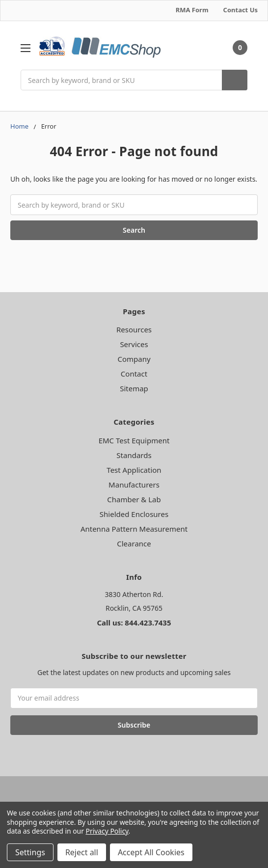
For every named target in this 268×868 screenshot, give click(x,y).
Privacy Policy (107, 831)
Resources (134, 329)
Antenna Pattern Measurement (134, 529)
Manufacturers (134, 485)
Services (134, 344)
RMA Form (192, 10)
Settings (30, 852)
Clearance (134, 543)
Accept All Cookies (151, 852)
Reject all (82, 852)
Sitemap (134, 388)
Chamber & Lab (134, 499)
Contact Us (241, 10)
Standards (134, 455)
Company (134, 359)
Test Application (134, 470)
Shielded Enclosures (134, 514)
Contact (134, 374)
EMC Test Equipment (134, 440)
